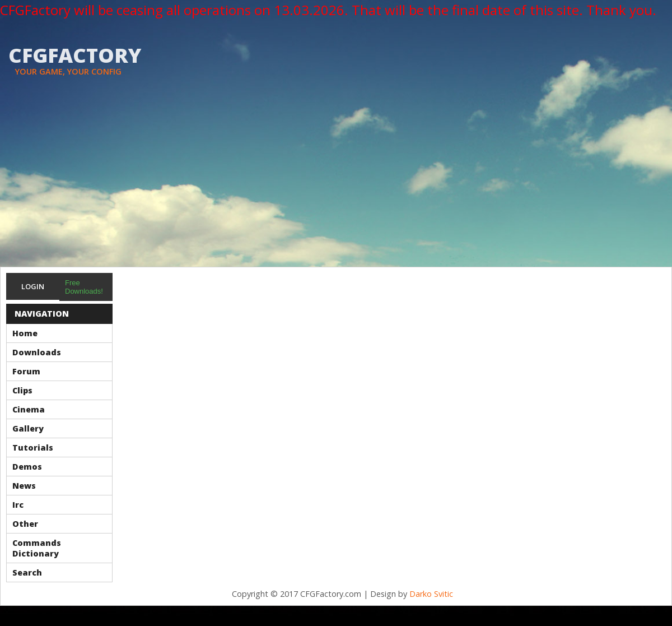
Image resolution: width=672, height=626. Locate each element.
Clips (22, 390)
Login (33, 286)
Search (27, 572)
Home (25, 333)
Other (25, 524)
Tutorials (33, 448)
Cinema (29, 409)
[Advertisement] (336, 183)
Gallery (28, 428)
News (24, 486)
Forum (26, 371)
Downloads (37, 352)
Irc (18, 505)
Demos (27, 467)
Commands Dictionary (37, 548)
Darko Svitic (431, 594)
